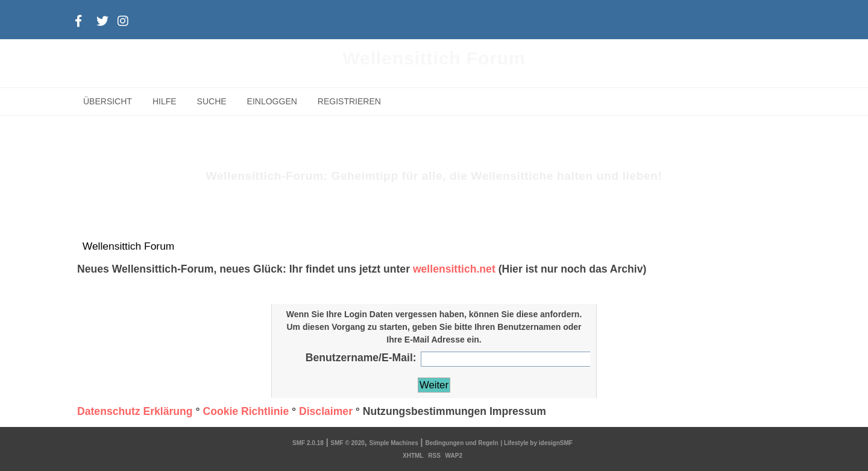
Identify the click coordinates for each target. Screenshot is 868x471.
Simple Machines (394, 443)
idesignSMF (556, 443)
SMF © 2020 (348, 443)
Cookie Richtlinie (246, 411)
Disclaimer (326, 411)
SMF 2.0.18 (308, 443)
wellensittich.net (454, 269)
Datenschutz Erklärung (135, 411)
